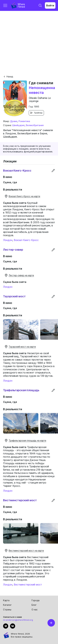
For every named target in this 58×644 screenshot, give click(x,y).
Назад (8, 77)
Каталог (7, 605)
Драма (14, 121)
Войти (50, 5)
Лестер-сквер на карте (19, 275)
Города (35, 600)
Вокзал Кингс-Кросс (26, 240)
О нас (35, 610)
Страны (7, 610)
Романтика (24, 121)
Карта (6, 600)
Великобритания (35, 125)
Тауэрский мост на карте (20, 347)
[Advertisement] (29, 42)
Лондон (8, 240)
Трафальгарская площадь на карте (25, 441)
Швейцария (18, 125)
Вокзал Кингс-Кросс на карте (22, 196)
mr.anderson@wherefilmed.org (18, 620)
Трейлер (36, 113)
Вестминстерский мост (28, 585)
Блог (34, 605)
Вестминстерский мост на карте (24, 551)
